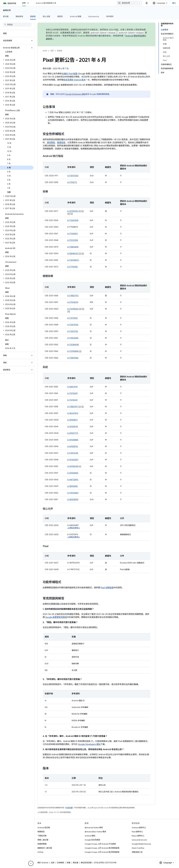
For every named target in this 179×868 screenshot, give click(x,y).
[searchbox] (17, 25)
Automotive (94, 16)
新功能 (6, 16)
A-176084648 (73, 345)
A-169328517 (72, 420)
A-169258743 (73, 427)
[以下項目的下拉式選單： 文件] (29, 3)
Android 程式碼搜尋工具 (46, 3)
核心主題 (47, 16)
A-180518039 (73, 500)
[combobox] (129, 3)
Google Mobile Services (141, 844)
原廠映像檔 (42, 844)
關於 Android (43, 863)
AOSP (45, 51)
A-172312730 (73, 331)
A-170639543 (73, 220)
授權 (68, 863)
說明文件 (7, 10)
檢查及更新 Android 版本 (74, 80)
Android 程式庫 (44, 828)
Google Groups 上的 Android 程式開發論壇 (102, 848)
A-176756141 (72, 400)
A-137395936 (73, 211)
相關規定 (41, 832)
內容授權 (69, 808)
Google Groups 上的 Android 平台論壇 (100, 844)
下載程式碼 (42, 836)
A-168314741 (72, 387)
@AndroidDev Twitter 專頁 (95, 832)
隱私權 (75, 863)
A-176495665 (73, 309)
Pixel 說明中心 (137, 832)
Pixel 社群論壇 (107, 588)
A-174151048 (73, 453)
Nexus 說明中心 (138, 836)
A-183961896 (72, 486)
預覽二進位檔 (43, 840)
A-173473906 (73, 325)
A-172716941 (72, 318)
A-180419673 (73, 413)
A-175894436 (73, 358)
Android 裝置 (76, 16)
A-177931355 (72, 267)
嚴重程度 (61, 143)
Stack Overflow (138, 848)
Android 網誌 (90, 836)
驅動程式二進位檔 (45, 848)
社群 (53, 863)
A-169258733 (73, 446)
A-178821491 (73, 407)
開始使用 (19, 16)
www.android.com (139, 840)
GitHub (40, 852)
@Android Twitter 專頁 (94, 828)
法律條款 (61, 863)
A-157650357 (73, 460)
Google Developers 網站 (75, 94)
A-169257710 (73, 433)
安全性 (60, 51)
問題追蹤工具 (137, 852)
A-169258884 (73, 440)
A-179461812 (72, 234)
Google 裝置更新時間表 (56, 617)
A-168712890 (73, 480)
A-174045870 (73, 260)
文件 (52, 51)
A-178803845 (73, 247)
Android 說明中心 (139, 828)
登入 (174, 3)
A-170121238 (73, 240)
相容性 (60, 16)
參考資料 (110, 16)
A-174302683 (73, 338)
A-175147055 (73, 176)
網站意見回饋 (86, 863)
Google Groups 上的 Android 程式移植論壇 (102, 852)
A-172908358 (73, 351)
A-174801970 (73, 296)
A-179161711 (72, 182)
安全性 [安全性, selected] (33, 16)
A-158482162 (73, 254)
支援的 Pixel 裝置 (70, 74)
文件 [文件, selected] (24, 3)
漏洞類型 (51, 143)
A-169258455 (73, 473)
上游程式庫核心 (74, 528)
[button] (15, 41)
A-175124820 (73, 493)
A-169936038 (73, 466)
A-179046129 (73, 302)
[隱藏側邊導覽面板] (31, 863)
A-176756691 (72, 393)
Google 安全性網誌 (92, 840)
